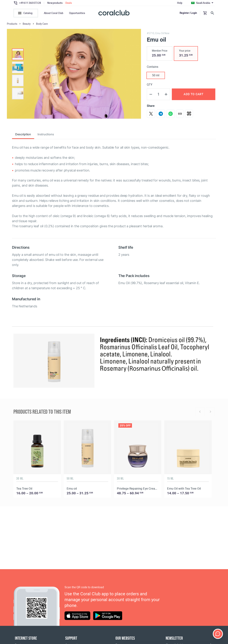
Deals (69, 3)
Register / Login (188, 13)
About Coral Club (54, 13)
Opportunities (77, 13)
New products (55, 3)
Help (180, 3)
